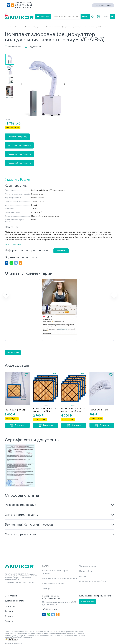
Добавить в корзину (17, 137)
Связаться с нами (103, 5)
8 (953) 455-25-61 (23, 5)
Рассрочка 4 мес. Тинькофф (19, 154)
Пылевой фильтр (16, 404)
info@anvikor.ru (50, 605)
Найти (85, 17)
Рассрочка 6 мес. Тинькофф (19, 163)
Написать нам (88, 597)
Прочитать (61, 251)
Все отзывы (13, 346)
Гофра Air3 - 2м (99, 404)
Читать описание (13, 244)
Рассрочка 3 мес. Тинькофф (19, 145)
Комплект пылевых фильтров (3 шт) (43, 404)
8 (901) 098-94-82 (24, 7)
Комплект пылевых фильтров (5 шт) (71, 404)
